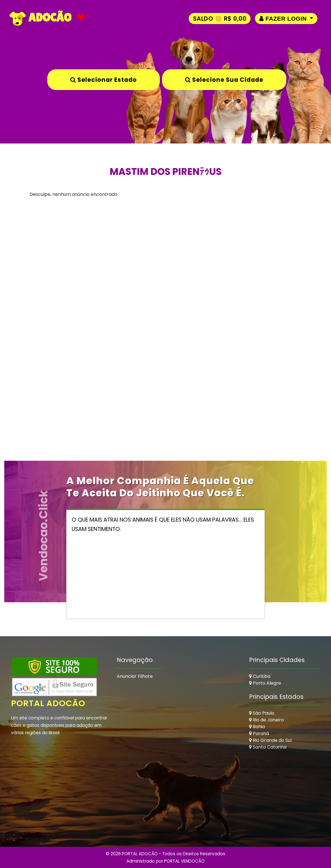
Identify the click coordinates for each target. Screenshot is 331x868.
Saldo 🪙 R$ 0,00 (220, 19)
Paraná (259, 733)
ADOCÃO (40, 19)
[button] (286, 19)
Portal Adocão (48, 703)
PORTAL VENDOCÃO (184, 861)
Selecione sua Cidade (224, 80)
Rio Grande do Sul (270, 740)
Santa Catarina (268, 747)
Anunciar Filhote (135, 676)
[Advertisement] (165, 260)
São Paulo (262, 713)
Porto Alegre (265, 683)
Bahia (257, 727)
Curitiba (260, 676)
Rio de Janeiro (267, 720)
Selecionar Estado (104, 80)
